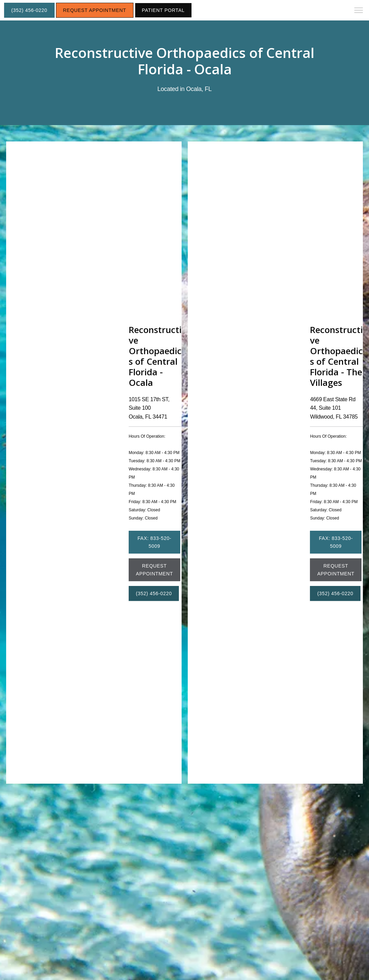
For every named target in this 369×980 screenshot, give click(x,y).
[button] (359, 11)
